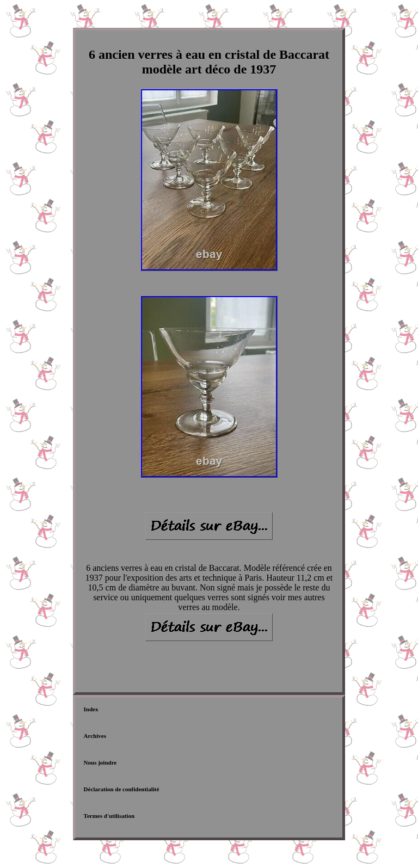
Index (91, 709)
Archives (95, 736)
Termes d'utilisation (109, 816)
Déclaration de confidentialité (122, 789)
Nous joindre (100, 762)
